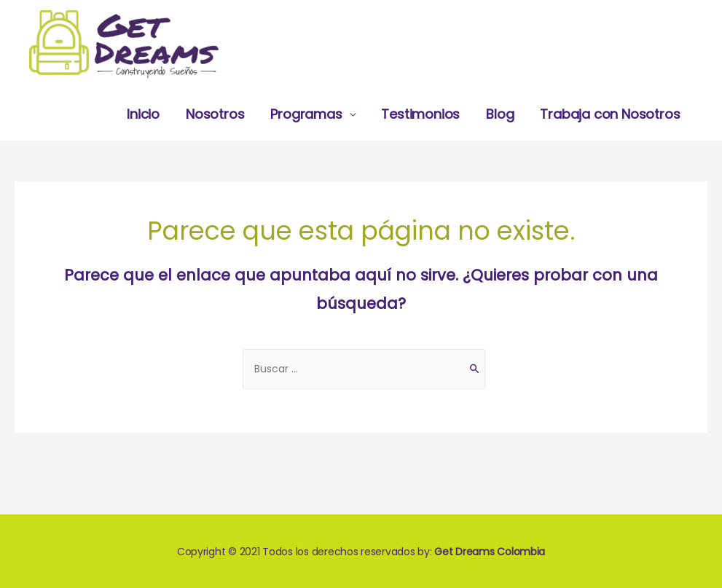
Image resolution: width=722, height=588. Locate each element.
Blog (500, 114)
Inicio (143, 114)
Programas (306, 114)
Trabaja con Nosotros (610, 114)
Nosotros (215, 114)
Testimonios (420, 114)
